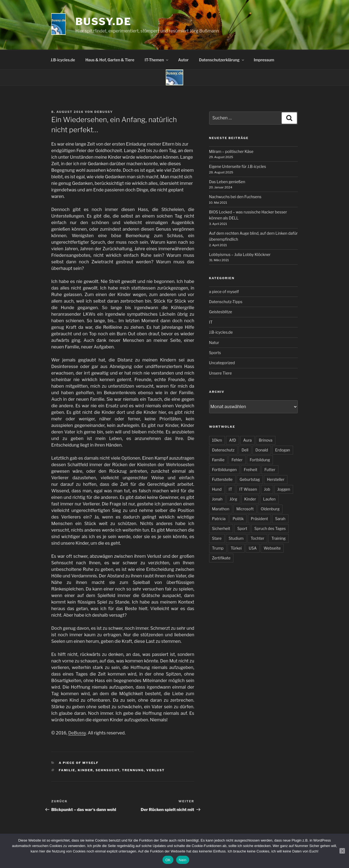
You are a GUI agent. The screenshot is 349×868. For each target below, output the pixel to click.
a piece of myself (79, 763)
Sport (242, 528)
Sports (215, 353)
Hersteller (276, 479)
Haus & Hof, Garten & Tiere (110, 60)
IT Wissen (248, 489)
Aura (247, 440)
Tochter (257, 538)
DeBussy (104, 112)
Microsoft (245, 509)
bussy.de (103, 22)
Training (278, 538)
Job (267, 489)
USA (253, 548)
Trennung (133, 770)
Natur (214, 343)
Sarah (280, 519)
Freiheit (250, 470)
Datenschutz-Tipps (226, 302)
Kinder (85, 770)
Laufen (269, 499)
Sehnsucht (107, 770)
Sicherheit (221, 528)
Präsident (259, 519)
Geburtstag (250, 479)
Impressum (264, 60)
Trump (218, 548)
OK (168, 860)
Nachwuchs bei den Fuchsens (235, 197)
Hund (217, 489)
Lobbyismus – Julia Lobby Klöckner (240, 254)
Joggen (284, 489)
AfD (233, 440)
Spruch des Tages (270, 528)
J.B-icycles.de (63, 60)
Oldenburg (270, 509)
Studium (236, 538)
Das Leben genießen (227, 182)
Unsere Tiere (221, 373)
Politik (238, 519)
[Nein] (342, 851)
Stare (217, 538)
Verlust (156, 770)
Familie (67, 770)
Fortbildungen (225, 470)
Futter (270, 470)
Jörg (233, 499)
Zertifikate (221, 558)
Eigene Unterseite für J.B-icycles (238, 166)
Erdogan (283, 450)
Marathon (221, 509)
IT (211, 322)
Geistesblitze (221, 312)
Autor (183, 60)
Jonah (217, 499)
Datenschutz (223, 450)
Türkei (236, 548)
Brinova (266, 440)
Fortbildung (260, 460)
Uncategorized (222, 363)
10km (217, 440)
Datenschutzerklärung (222, 60)
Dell (245, 450)
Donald (262, 450)
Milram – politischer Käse (231, 151)
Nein (183, 860)
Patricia (219, 519)
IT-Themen (157, 60)
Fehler (237, 460)
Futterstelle (222, 479)
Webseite (272, 548)
